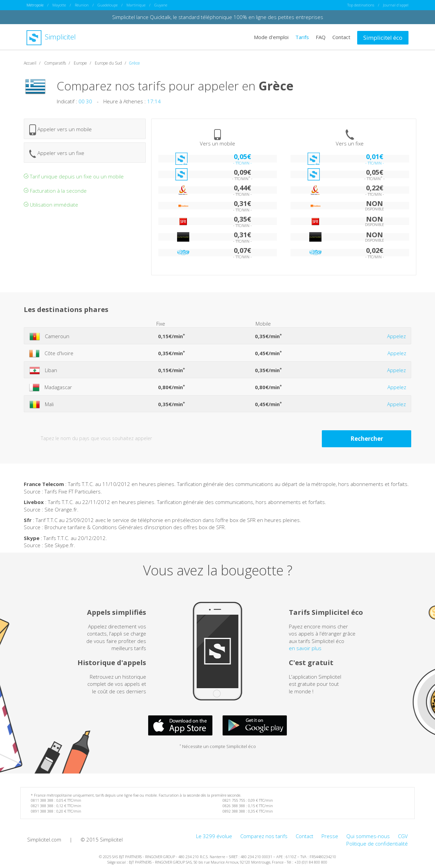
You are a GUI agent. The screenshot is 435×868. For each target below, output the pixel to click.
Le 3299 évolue (214, 836)
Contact (341, 37)
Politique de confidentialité (377, 843)
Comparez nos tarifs (264, 836)
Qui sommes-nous (368, 836)
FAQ (321, 37)
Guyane (161, 5)
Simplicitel (51, 37)
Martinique (136, 5)
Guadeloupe (108, 5)
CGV (403, 836)
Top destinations (361, 5)
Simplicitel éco (383, 37)
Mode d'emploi (271, 37)
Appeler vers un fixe (57, 153)
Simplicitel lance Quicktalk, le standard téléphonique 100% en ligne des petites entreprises (218, 17)
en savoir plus (305, 648)
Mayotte (59, 5)
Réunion (82, 5)
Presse (330, 836)
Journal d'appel (396, 5)
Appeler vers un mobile (60, 130)
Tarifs (302, 37)
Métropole (35, 5)
